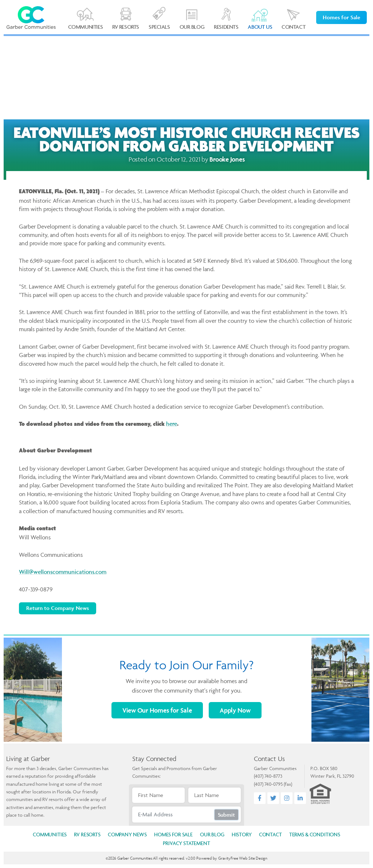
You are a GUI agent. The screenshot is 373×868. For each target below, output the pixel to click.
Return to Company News (58, 608)
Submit (226, 815)
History (242, 834)
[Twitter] (273, 798)
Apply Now (235, 710)
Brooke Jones (227, 159)
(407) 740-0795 (268, 784)
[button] (260, 20)
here (172, 424)
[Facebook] (260, 798)
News (127, 834)
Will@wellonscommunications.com (63, 572)
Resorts (87, 834)
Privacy (186, 843)
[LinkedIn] (300, 798)
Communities (50, 834)
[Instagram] (287, 798)
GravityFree (228, 858)
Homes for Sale (341, 17)
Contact (270, 834)
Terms (315, 834)
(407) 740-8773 (268, 776)
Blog (212, 834)
